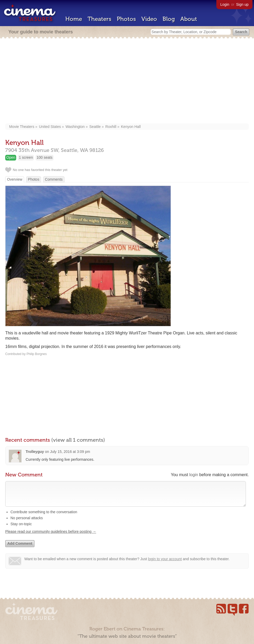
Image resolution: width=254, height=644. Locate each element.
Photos (126, 19)
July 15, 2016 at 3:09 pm (70, 452)
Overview (15, 179)
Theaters (99, 19)
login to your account (165, 564)
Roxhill (111, 127)
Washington (75, 127)
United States (50, 127)
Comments (54, 179)
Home (74, 19)
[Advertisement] (127, 81)
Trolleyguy (35, 452)
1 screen (26, 157)
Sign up (242, 4)
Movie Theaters (22, 127)
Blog (169, 19)
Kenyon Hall (131, 127)
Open (11, 157)
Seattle (95, 127)
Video (149, 19)
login (194, 475)
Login (225, 4)
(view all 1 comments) (78, 440)
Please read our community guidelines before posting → (51, 537)
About (189, 19)
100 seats (45, 157)
